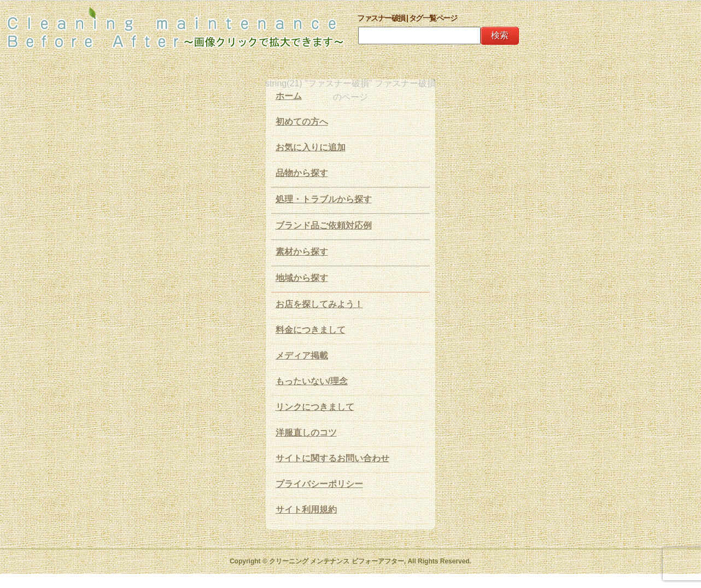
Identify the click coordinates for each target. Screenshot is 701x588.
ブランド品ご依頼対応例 (324, 225)
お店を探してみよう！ (319, 304)
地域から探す (302, 278)
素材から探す (302, 252)
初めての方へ (302, 122)
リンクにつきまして (315, 407)
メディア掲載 (302, 355)
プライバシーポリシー (319, 484)
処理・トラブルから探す (324, 199)
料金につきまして (311, 330)
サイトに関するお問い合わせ (332, 458)
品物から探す (302, 173)
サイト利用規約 (306, 510)
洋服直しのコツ (306, 433)
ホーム (289, 96)
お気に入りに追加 (311, 147)
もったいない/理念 (312, 381)
